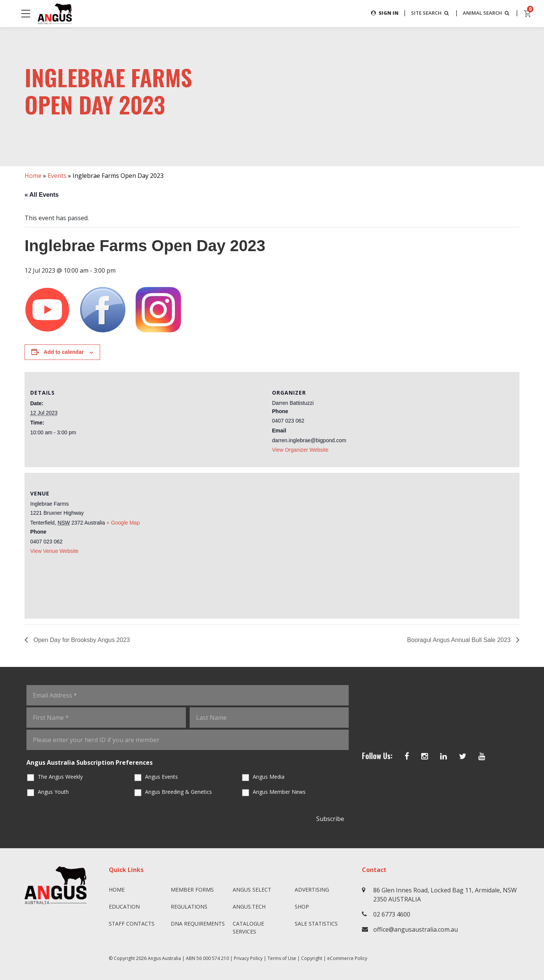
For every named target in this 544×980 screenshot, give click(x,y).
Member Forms (192, 890)
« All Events (42, 195)
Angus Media (269, 777)
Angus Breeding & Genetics (178, 792)
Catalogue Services (248, 928)
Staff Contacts (132, 924)
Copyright (312, 958)
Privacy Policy (248, 958)
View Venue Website (54, 551)
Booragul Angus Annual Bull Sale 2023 (460, 640)
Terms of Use (282, 958)
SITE (426, 13)
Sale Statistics (316, 924)
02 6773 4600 (392, 914)
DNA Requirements (198, 924)
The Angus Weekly (60, 777)
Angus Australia (164, 958)
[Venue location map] (393, 545)
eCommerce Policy (347, 958)
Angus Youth (53, 792)
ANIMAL (485, 13)
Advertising (312, 890)
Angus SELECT (252, 890)
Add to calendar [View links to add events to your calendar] (64, 352)
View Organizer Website (300, 450)
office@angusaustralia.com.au (416, 929)
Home (33, 176)
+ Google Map (123, 523)
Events (57, 176)
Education (124, 907)
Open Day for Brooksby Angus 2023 (81, 640)
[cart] (528, 14)
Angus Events (161, 777)
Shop (302, 907)
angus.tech (249, 907)
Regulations (189, 907)
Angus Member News (279, 792)
